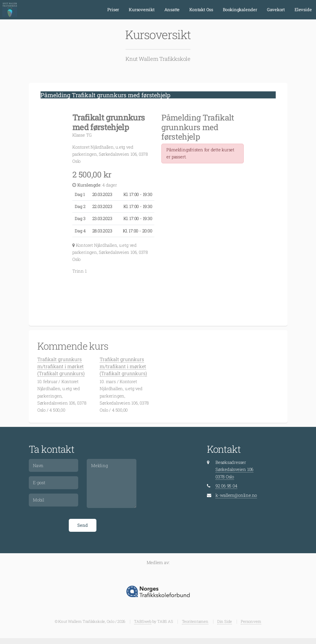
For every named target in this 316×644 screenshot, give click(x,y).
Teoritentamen (195, 621)
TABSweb (143, 621)
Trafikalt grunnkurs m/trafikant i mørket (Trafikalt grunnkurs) (61, 366)
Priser (113, 10)
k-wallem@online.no (236, 495)
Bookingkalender (240, 10)
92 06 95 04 (226, 486)
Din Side (225, 621)
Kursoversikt (142, 10)
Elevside (303, 10)
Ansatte (172, 10)
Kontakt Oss (201, 10)
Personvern (251, 621)
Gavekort (276, 10)
